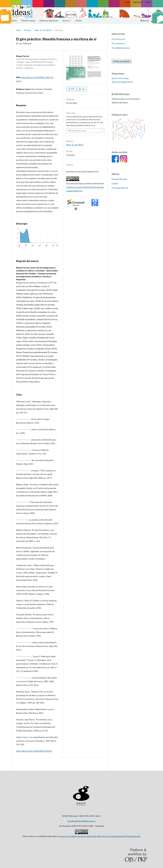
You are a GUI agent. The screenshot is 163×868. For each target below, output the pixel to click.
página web (125, 99)
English (115, 183)
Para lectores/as (119, 39)
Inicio (14, 20)
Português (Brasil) (120, 188)
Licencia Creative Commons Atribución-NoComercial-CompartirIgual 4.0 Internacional (100, 836)
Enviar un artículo (122, 61)
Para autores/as (118, 43)
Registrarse (138, 2)
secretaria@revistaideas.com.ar (81, 821)
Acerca (66, 20)
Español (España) (119, 179)
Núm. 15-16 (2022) (43, 30)
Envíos (79, 20)
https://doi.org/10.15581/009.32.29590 (34, 751)
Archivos (28, 30)
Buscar (145, 20)
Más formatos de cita (77, 131)
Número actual (28, 20)
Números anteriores (49, 20)
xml (83, 89)
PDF (72, 89)
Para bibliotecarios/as (121, 48)
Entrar (149, 2)
